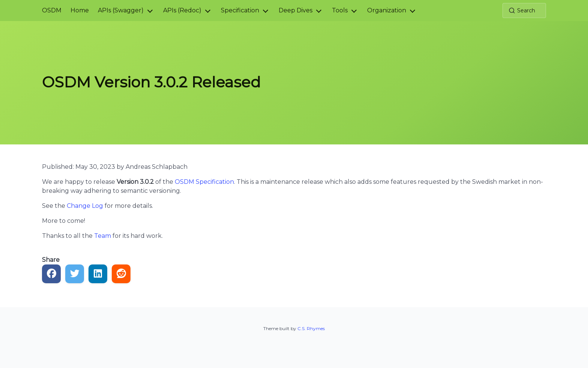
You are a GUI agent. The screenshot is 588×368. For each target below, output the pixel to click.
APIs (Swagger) (121, 10)
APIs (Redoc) (182, 10)
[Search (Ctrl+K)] (524, 11)
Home (80, 10)
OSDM (52, 10)
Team (103, 236)
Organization (387, 10)
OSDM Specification (204, 182)
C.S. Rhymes (311, 328)
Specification (240, 10)
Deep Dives (295, 10)
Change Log (85, 206)
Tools (340, 10)
